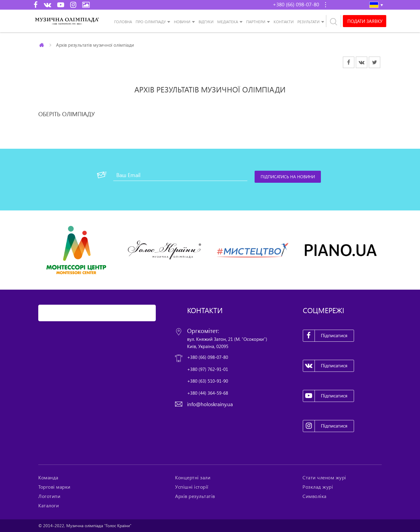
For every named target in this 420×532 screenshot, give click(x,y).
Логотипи (49, 496)
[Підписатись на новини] (288, 177)
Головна (123, 22)
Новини (182, 22)
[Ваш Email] (180, 175)
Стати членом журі (324, 478)
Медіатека (228, 22)
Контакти (284, 22)
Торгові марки (54, 487)
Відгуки (206, 22)
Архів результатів (195, 496)
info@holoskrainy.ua (210, 404)
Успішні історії (192, 487)
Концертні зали (193, 478)
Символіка (315, 496)
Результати (309, 22)
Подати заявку (365, 21)
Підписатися (325, 336)
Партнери (256, 22)
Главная (42, 45)
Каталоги (49, 506)
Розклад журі (318, 487)
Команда (48, 478)
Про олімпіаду (151, 22)
